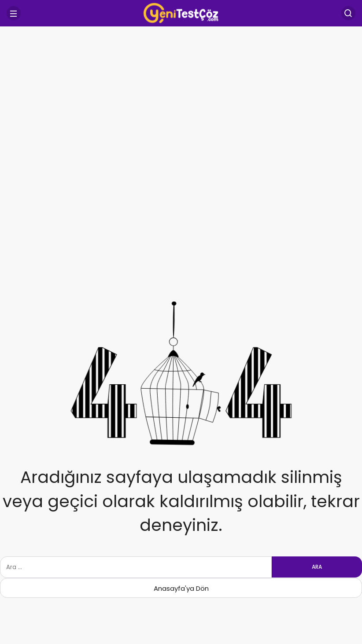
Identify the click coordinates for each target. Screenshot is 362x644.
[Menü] (14, 13)
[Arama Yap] (348, 13)
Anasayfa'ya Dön (181, 588)
